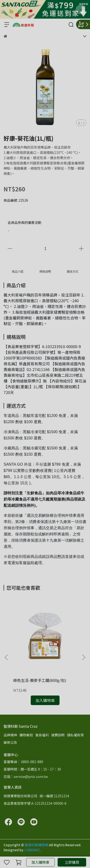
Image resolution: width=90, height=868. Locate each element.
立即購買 (72, 862)
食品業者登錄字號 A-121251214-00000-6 (35, 803)
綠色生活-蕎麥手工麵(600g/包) (40, 680)
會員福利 (42, 735)
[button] (84, 657)
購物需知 (26, 735)
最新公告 (10, 742)
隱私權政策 (75, 735)
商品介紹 (18, 271)
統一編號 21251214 (54, 796)
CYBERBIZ (32, 850)
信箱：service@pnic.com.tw (26, 776)
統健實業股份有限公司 (20, 796)
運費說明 (58, 735)
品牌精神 (10, 735)
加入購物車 (40, 862)
